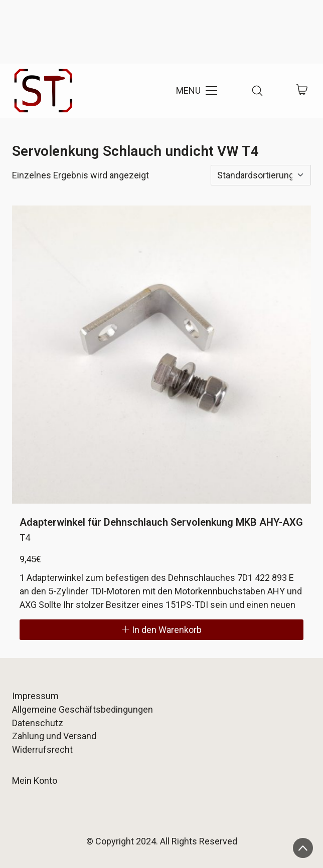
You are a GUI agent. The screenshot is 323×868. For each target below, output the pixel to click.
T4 (25, 537)
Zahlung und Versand (54, 736)
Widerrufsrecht (42, 749)
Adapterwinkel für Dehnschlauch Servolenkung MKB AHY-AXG (161, 522)
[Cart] (302, 91)
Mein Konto (35, 781)
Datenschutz (38, 723)
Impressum (35, 696)
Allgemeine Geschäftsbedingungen (83, 709)
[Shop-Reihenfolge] (261, 175)
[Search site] (257, 91)
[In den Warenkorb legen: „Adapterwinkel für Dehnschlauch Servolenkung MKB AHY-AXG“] (161, 630)
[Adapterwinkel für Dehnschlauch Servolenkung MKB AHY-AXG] (161, 355)
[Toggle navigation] (196, 91)
